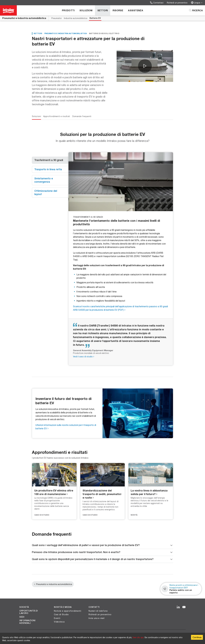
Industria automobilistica (76, 18)
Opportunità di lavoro (29, 612)
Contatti (94, 607)
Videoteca (59, 622)
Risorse (118, 10)
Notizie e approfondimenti (68, 611)
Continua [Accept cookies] (197, 637)
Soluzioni (86, 10)
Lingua (197, 3)
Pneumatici (57, 18)
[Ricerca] (196, 10)
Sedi (22, 617)
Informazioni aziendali (27, 622)
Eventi (57, 618)
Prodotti (68, 10)
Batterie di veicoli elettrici (104, 33)
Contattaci (157, 3)
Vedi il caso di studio (83, 357)
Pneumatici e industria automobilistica (24, 18)
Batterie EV (95, 18)
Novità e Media (63, 607)
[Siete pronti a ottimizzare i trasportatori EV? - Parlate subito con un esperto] (181, 589)
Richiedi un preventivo (177, 3)
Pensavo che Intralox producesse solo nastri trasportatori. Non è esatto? (102, 552)
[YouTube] (184, 607)
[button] (145, 66)
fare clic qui (138, 637)
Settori (103, 10)
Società (24, 607)
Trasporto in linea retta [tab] (48, 169)
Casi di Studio (61, 614)
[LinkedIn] (178, 607)
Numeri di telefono (98, 611)
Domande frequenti (82, 116)
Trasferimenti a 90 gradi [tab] (49, 160)
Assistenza (136, 10)
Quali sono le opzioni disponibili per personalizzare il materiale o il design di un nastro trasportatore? (102, 559)
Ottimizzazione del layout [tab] (46, 192)
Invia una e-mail (96, 618)
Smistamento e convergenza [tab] (44, 180)
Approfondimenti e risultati (57, 116)
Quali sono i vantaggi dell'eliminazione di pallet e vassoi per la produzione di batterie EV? (102, 545)
